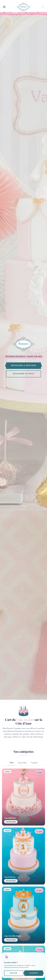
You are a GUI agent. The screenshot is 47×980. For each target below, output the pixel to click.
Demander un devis (24, 374)
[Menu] (4, 7)
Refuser (14, 973)
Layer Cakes (22, 763)
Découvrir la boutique (24, 366)
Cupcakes (34, 763)
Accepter (34, 973)
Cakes (12, 763)
